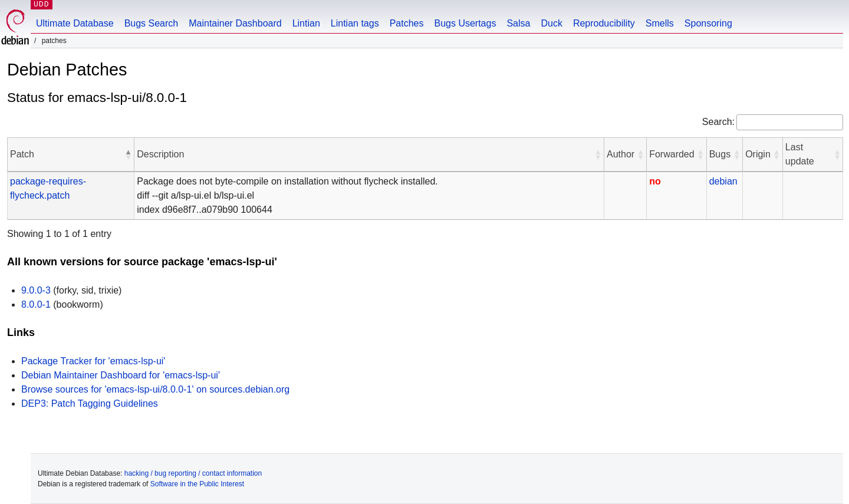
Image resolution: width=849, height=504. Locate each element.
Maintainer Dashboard (235, 23)
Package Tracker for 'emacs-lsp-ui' (93, 361)
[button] (128, 154)
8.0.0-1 (36, 304)
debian (723, 181)
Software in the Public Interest (197, 484)
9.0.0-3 (36, 290)
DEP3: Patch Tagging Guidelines (90, 403)
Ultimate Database (75, 23)
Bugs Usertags (465, 23)
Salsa (518, 23)
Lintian (306, 23)
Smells (660, 23)
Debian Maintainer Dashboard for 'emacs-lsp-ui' (121, 375)
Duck (551, 23)
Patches (407, 23)
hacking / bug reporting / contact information (193, 473)
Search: (718, 122)
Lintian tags (355, 23)
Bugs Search (152, 23)
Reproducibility (604, 23)
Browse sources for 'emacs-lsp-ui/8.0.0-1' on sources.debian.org (155, 389)
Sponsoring (708, 23)
